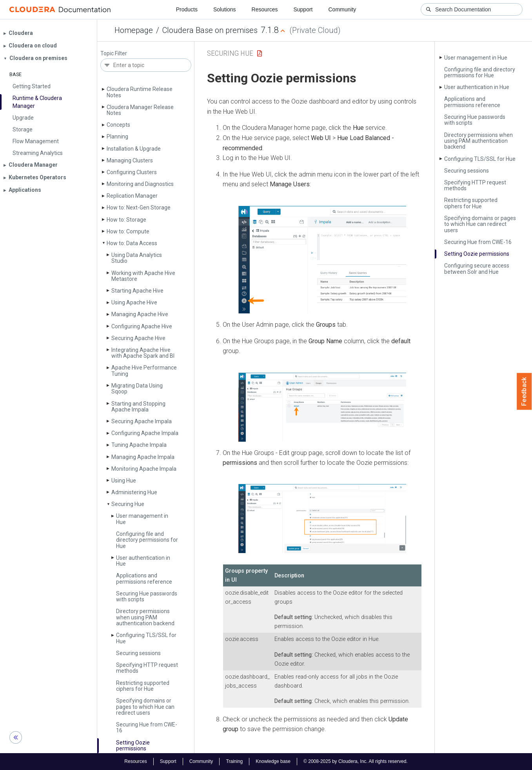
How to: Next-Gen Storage (139, 208)
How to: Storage (126, 220)
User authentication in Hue (143, 561)
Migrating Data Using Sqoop (137, 389)
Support (303, 9)
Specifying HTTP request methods (147, 668)
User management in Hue (142, 519)
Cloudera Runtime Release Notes (140, 92)
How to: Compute (128, 231)
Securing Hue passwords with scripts (147, 596)
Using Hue (124, 481)
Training (234, 761)
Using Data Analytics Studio (137, 258)
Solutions (225, 9)
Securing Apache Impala (142, 421)
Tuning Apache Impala (139, 445)
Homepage (134, 30)
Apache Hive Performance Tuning (144, 370)
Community (342, 9)
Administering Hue (134, 492)
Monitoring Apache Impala (144, 469)
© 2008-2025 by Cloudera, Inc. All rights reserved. (356, 761)
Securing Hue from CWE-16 (147, 727)
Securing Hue (128, 504)
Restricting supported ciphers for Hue (143, 686)
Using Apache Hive (134, 302)
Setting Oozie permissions (133, 745)
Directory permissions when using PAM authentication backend (145, 617)
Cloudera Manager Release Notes (140, 110)
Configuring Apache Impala (145, 433)
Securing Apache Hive (138, 338)
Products (187, 9)
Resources (265, 9)
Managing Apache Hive (140, 314)
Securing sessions (138, 653)
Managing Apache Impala (143, 457)
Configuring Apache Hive (142, 326)
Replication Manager (132, 196)
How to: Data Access (132, 243)
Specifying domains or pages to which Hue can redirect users (145, 707)
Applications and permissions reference (144, 578)
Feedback (524, 391)
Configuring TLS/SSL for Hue (146, 638)
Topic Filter (114, 54)
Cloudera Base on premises (210, 30)
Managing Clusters (130, 160)
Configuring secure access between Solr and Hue (477, 268)
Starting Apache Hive (137, 291)
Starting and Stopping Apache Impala (138, 407)
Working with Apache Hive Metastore (143, 276)
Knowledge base (273, 761)
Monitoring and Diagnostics (140, 184)
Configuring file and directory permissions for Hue (147, 540)
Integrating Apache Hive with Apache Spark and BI (143, 353)
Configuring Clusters (132, 172)
